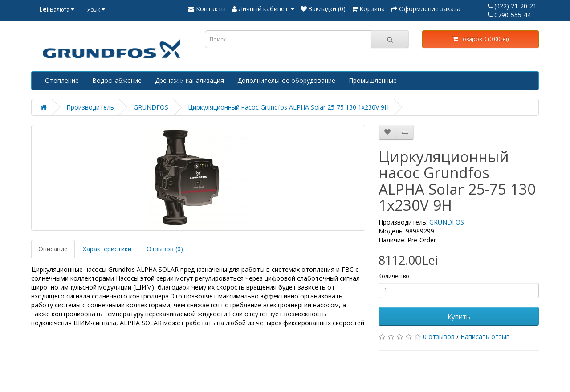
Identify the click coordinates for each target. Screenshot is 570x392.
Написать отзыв (485, 337)
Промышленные (373, 80)
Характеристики (107, 249)
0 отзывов (439, 337)
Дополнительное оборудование (286, 80)
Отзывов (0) (165, 249)
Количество (394, 276)
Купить (459, 316)
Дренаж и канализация (189, 80)
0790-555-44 (509, 15)
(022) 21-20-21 (512, 6)
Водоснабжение (117, 80)
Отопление (62, 80)
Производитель (90, 107)
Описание (53, 249)
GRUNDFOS (151, 107)
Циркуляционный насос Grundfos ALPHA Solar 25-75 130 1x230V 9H (288, 107)
